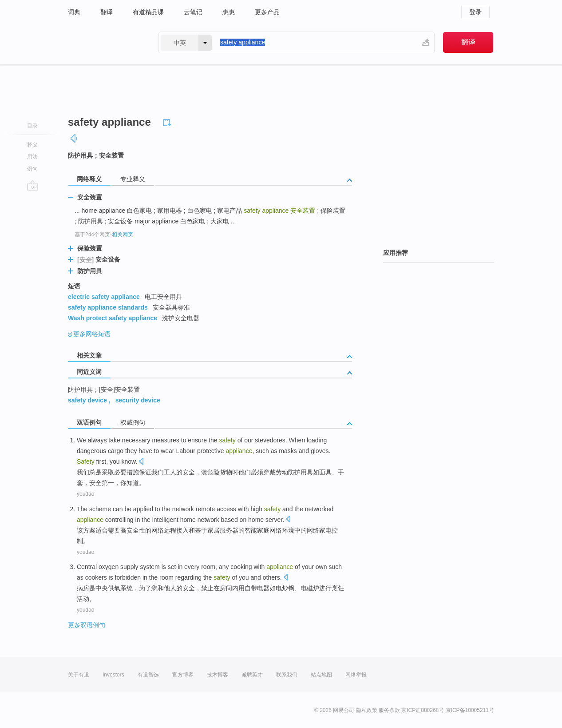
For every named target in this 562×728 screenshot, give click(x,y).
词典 (74, 12)
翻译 (107, 12)
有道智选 (148, 675)
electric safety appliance (104, 297)
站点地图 (321, 675)
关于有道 (79, 675)
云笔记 (193, 12)
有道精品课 (148, 12)
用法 (32, 157)
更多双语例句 (87, 625)
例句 (32, 169)
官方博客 (183, 675)
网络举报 (356, 675)
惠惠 (229, 12)
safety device (87, 400)
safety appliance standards (108, 307)
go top (33, 185)
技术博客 (218, 675)
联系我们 (287, 675)
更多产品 (267, 12)
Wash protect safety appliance (113, 318)
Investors (113, 675)
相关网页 (123, 235)
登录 (475, 12)
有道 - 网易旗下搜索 (104, 42)
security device (138, 400)
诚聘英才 (252, 675)
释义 (32, 145)
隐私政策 (367, 710)
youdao (85, 494)
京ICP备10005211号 (470, 710)
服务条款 (389, 710)
